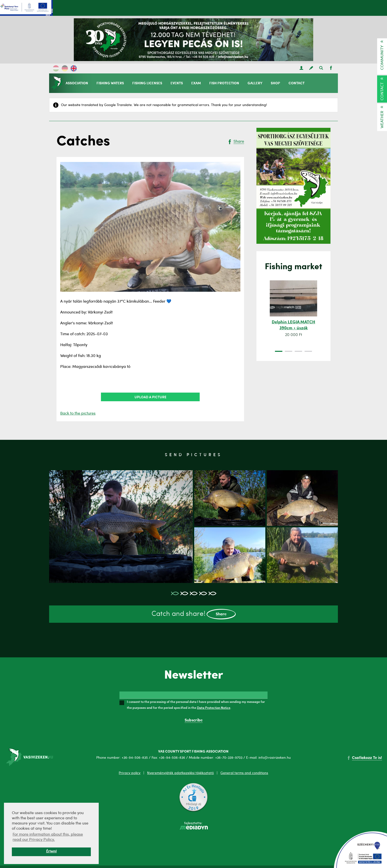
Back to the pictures (78, 414)
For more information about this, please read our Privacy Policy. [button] (48, 837)
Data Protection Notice (214, 708)
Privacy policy (130, 773)
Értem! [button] (51, 852)
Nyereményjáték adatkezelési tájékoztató (180, 773)
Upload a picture (150, 397)
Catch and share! (194, 614)
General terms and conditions (244, 773)
